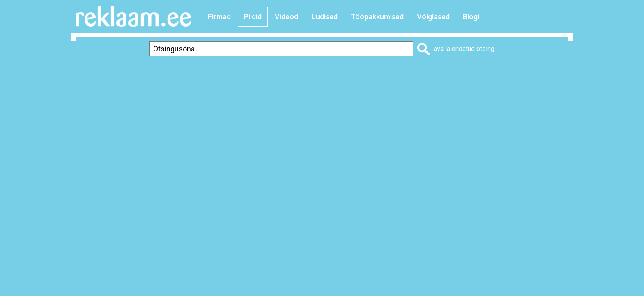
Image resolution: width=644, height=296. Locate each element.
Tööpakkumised (377, 17)
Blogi (471, 17)
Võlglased (433, 17)
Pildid (253, 17)
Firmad (219, 17)
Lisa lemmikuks (480, 73)
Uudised (324, 17)
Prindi (426, 73)
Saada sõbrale (546, 73)
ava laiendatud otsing (464, 49)
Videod (286, 17)
